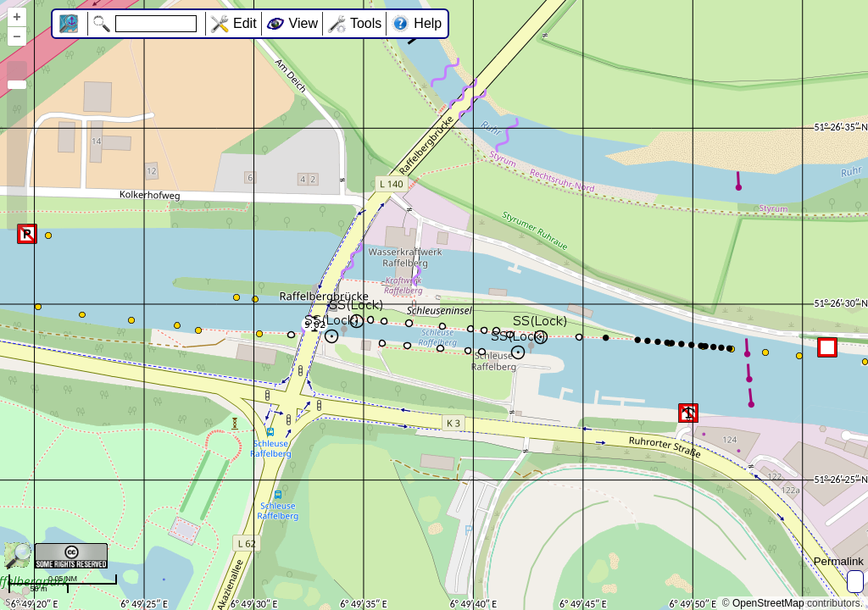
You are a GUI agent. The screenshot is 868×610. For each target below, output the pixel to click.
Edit (245, 23)
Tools (366, 23)
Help (428, 23)
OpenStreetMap (768, 603)
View (303, 23)
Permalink (839, 561)
